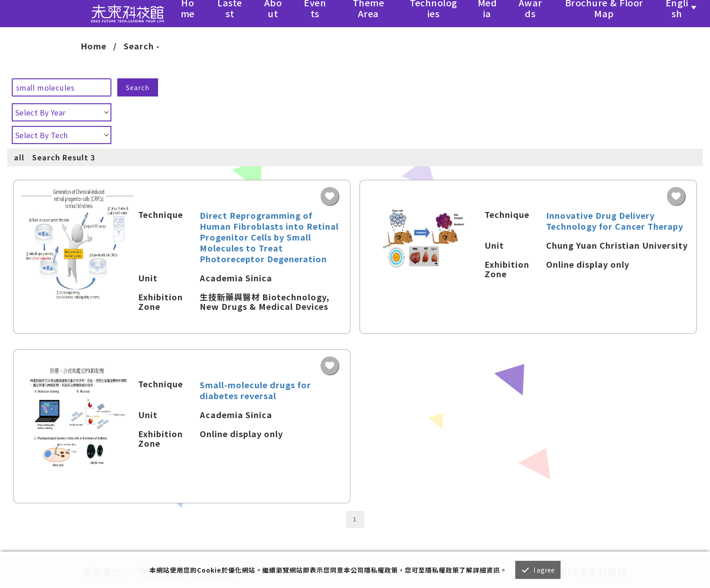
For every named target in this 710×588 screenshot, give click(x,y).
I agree (544, 570)
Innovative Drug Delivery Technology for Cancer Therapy (615, 221)
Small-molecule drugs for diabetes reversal (255, 390)
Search (138, 87)
